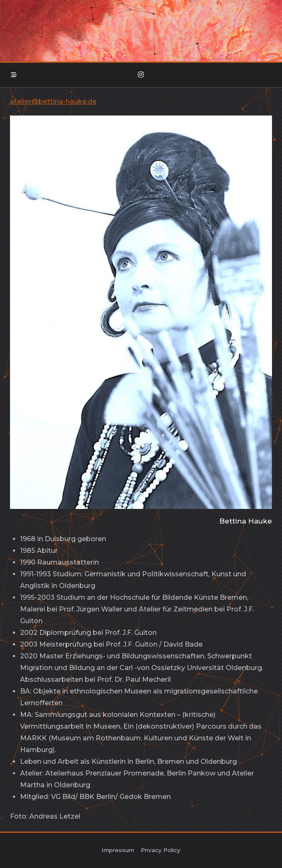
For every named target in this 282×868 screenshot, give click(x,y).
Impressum (118, 850)
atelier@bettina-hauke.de (53, 101)
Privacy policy (161, 850)
